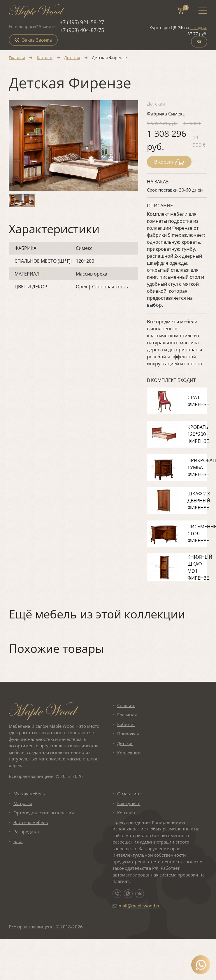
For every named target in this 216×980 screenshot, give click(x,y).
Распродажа (26, 832)
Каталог (45, 58)
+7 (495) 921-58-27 (82, 22)
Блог (18, 841)
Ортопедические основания (44, 813)
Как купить (129, 803)
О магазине (129, 794)
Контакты (127, 813)
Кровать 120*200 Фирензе (198, 434)
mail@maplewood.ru (140, 906)
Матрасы (23, 803)
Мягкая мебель (29, 794)
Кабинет (126, 724)
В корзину (169, 162)
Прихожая (128, 734)
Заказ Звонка (33, 40)
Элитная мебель (31, 822)
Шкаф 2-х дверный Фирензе (199, 501)
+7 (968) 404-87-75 (82, 30)
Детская (72, 58)
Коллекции (129, 753)
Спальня (126, 705)
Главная (17, 58)
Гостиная (127, 715)
